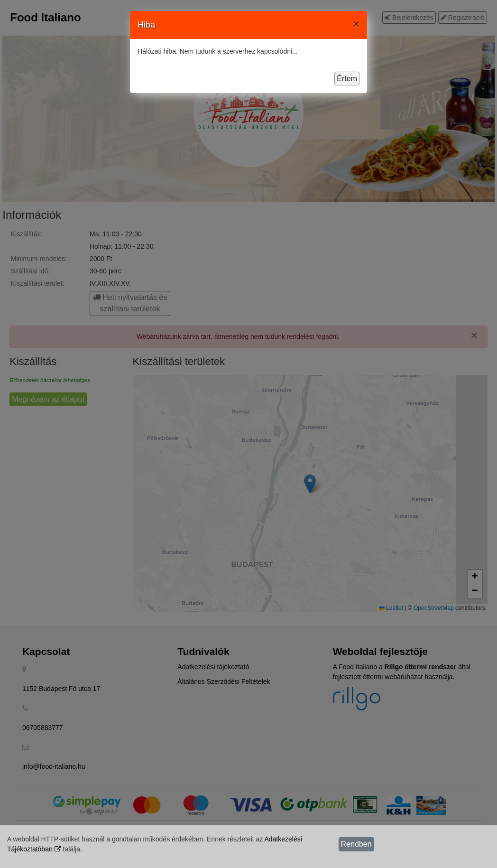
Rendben (356, 844)
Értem (347, 79)
